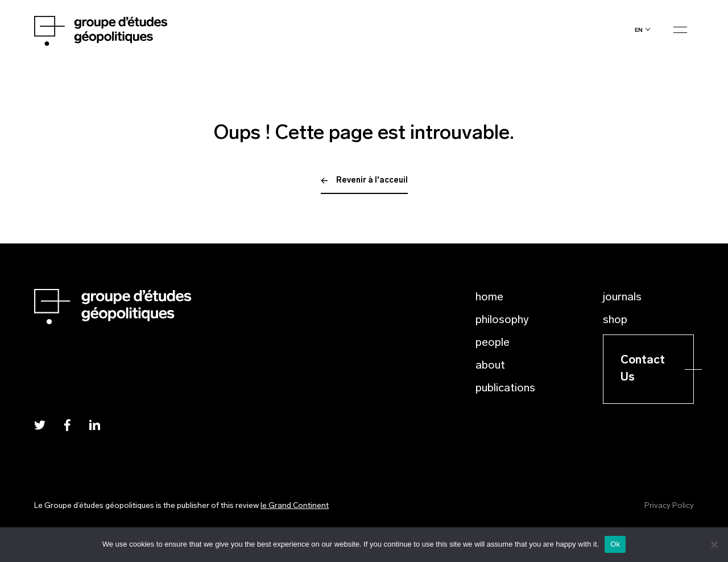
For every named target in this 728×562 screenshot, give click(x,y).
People (493, 343)
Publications (505, 389)
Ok (615, 544)
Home (489, 297)
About (490, 366)
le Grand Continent (295, 506)
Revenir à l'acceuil (364, 181)
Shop (615, 320)
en (639, 30)
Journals (622, 297)
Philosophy (502, 320)
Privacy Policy (669, 506)
